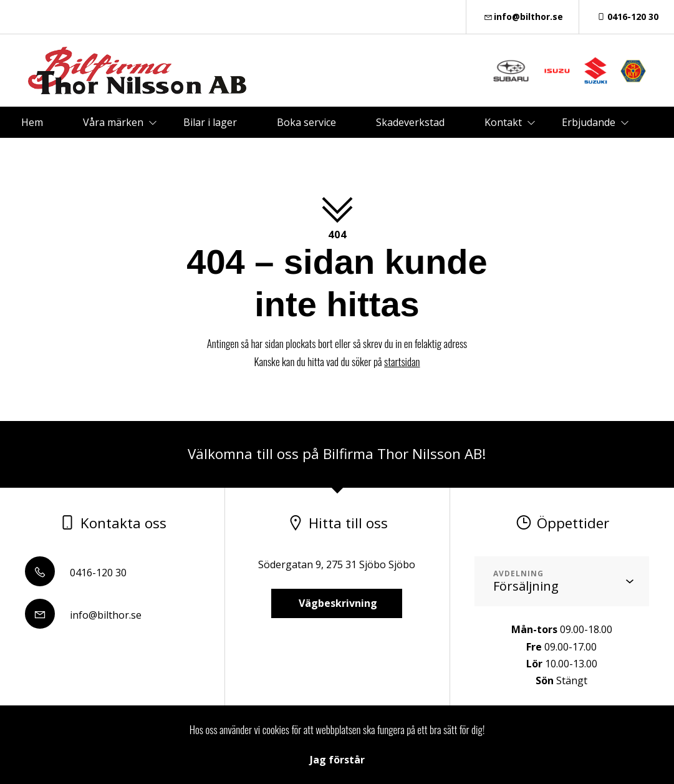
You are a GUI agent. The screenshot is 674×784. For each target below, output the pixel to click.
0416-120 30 (627, 17)
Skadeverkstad (410, 122)
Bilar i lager (210, 122)
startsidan (402, 361)
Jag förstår (337, 760)
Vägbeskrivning (337, 603)
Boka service (306, 122)
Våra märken (113, 122)
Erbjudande (589, 122)
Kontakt (503, 122)
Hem (32, 122)
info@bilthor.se (523, 17)
